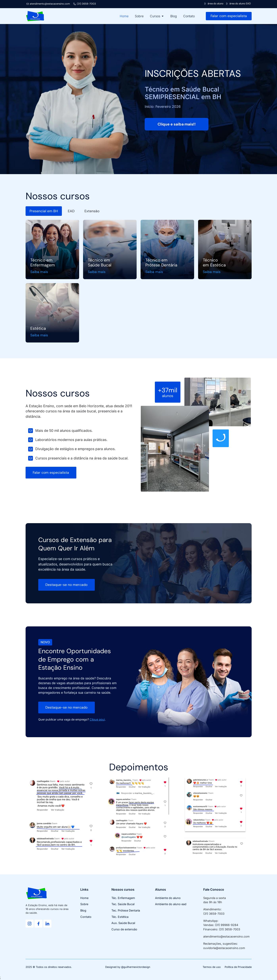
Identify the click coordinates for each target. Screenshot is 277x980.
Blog (83, 910)
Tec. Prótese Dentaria (126, 910)
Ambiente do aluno (168, 898)
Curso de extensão (124, 929)
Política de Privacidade (238, 967)
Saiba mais (39, 272)
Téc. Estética (120, 917)
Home (84, 898)
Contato (86, 917)
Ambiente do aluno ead (171, 904)
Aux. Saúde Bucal (123, 923)
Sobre (84, 904)
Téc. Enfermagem (123, 898)
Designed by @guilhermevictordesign (128, 967)
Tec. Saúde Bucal (123, 904)
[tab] (44, 211)
